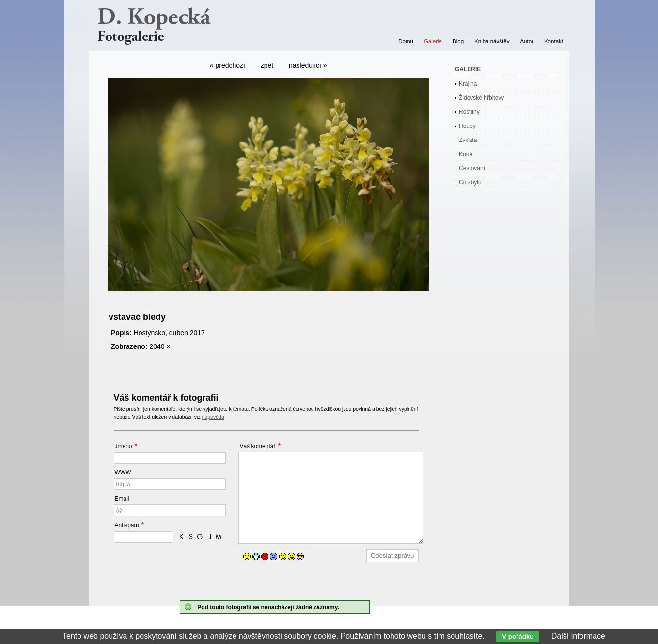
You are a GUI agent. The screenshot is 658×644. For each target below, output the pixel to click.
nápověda (213, 417)
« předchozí (227, 65)
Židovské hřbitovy (481, 98)
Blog (458, 41)
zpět (267, 65)
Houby (467, 126)
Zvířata (468, 140)
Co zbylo (470, 182)
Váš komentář (257, 446)
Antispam (127, 525)
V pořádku (518, 636)
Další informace (578, 636)
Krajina (468, 84)
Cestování (472, 168)
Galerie (433, 41)
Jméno (124, 446)
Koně (466, 154)
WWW (123, 472)
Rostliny (469, 112)
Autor (527, 41)
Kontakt (554, 41)
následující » (308, 65)
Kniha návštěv (492, 41)
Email (122, 499)
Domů (406, 41)
